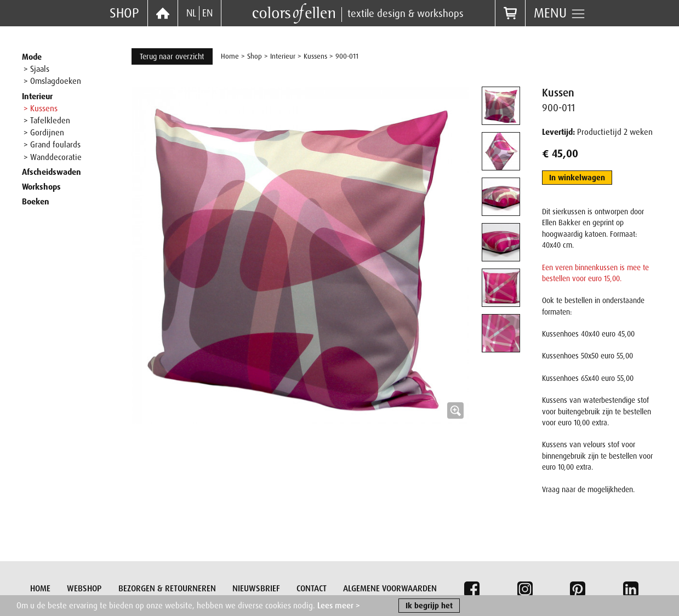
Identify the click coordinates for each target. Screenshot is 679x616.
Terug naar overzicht (172, 56)
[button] (300, 255)
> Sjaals (36, 69)
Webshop (84, 589)
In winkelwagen (577, 178)
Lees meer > (339, 606)
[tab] (501, 106)
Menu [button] (560, 13)
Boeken (36, 202)
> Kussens (41, 109)
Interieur (37, 96)
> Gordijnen (44, 133)
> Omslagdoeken (52, 81)
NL (191, 13)
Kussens (315, 56)
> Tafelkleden (47, 121)
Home (230, 56)
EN (207, 13)
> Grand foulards (52, 145)
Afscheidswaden (52, 172)
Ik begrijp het (429, 606)
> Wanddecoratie (53, 157)
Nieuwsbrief (256, 589)
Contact (312, 589)
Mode (32, 57)
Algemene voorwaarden (390, 589)
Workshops (41, 187)
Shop (124, 13)
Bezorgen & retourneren (167, 589)
